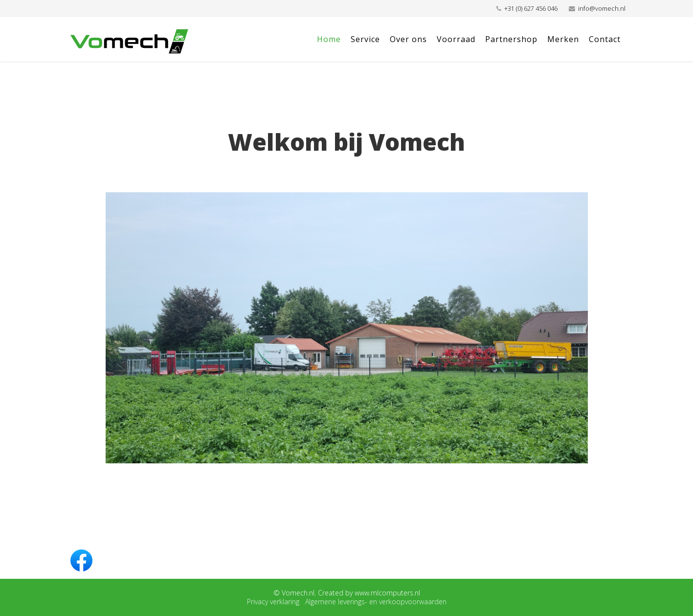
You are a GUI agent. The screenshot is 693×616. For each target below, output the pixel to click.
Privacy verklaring (273, 602)
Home (329, 39)
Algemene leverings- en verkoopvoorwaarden (376, 602)
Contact (605, 39)
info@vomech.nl (602, 9)
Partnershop (511, 39)
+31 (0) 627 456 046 (531, 9)
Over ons (408, 39)
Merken (563, 39)
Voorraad (456, 39)
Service (365, 39)
